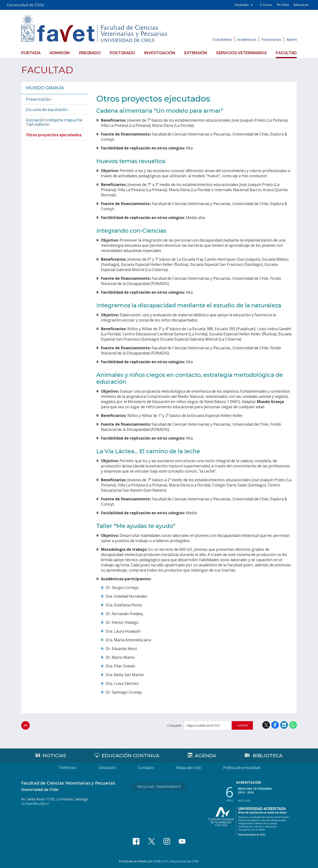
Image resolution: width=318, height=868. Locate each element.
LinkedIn (284, 725)
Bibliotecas (301, 5)
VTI (166, 861)
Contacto (146, 768)
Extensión (196, 53)
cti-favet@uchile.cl (35, 804)
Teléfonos (67, 768)
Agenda (206, 756)
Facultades (242, 5)
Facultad (286, 53)
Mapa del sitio (189, 768)
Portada (31, 53)
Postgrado (122, 53)
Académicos (247, 39)
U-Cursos (266, 5)
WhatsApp (293, 725)
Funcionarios (271, 39)
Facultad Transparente (159, 787)
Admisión (60, 53)
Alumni (292, 39)
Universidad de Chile (184, 861)
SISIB (157, 861)
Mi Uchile (283, 5)
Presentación (38, 99)
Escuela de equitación (47, 110)
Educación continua (131, 756)
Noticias (54, 756)
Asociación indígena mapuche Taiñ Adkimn (54, 122)
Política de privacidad (242, 768)
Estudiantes (222, 39)
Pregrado (90, 53)
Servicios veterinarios (241, 53)
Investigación (160, 53)
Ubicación (107, 768)
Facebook (275, 725)
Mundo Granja (45, 88)
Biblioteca (268, 756)
